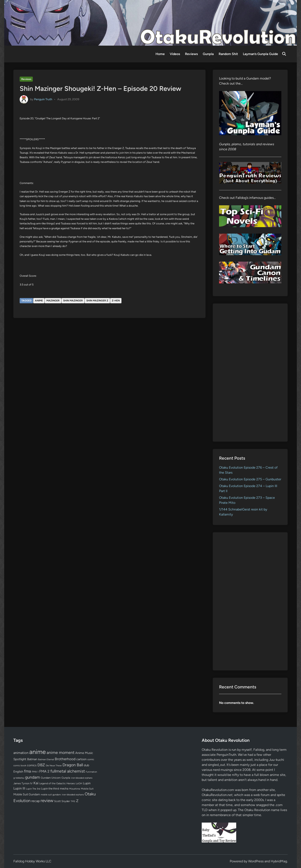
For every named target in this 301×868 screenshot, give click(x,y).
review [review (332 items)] (47, 800)
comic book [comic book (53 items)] (20, 765)
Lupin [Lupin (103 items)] (87, 783)
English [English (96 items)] (18, 772)
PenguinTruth (226, 755)
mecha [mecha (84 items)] (64, 788)
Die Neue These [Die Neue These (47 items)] (54, 766)
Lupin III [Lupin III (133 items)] (19, 788)
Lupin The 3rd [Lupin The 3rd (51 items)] (33, 789)
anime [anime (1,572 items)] (38, 752)
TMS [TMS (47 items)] (73, 801)
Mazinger (53, 301)
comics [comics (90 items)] (32, 765)
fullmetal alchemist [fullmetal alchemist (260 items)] (68, 771)
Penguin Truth (43, 99)
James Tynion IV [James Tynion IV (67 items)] (23, 783)
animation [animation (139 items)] (21, 753)
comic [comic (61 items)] (91, 759)
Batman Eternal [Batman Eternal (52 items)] (46, 759)
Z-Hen (116, 301)
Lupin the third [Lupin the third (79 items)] (50, 788)
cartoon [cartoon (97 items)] (81, 759)
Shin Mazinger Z (97, 301)
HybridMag (279, 861)
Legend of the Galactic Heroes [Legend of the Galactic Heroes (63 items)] (57, 783)
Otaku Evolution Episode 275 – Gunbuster (250, 479)
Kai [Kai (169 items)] (36, 783)
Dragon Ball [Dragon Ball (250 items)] (73, 765)
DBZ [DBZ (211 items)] (41, 765)
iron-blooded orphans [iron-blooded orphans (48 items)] (82, 778)
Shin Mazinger (73, 301)
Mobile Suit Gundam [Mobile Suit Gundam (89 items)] (27, 794)
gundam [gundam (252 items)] (33, 777)
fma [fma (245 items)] (27, 771)
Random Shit (228, 54)
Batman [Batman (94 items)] (32, 759)
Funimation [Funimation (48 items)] (91, 772)
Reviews (191, 54)
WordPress (256, 861)
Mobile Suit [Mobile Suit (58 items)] (87, 789)
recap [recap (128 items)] (36, 801)
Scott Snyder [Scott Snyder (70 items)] (62, 801)
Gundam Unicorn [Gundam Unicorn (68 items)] (51, 778)
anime (39, 301)
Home (160, 54)
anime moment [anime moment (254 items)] (61, 752)
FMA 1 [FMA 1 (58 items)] (35, 772)
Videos (175, 54)
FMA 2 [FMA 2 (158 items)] (44, 771)
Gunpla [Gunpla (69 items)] (66, 778)
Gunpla (208, 54)
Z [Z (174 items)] (77, 801)
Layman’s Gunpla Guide (260, 54)
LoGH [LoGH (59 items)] (79, 783)
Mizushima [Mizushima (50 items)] (75, 789)
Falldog (259, 750)
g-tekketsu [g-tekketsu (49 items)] (19, 778)
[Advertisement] (250, 373)
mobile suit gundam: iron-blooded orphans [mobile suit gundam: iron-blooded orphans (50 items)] (62, 795)
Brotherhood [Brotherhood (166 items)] (65, 759)
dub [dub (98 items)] (87, 765)
